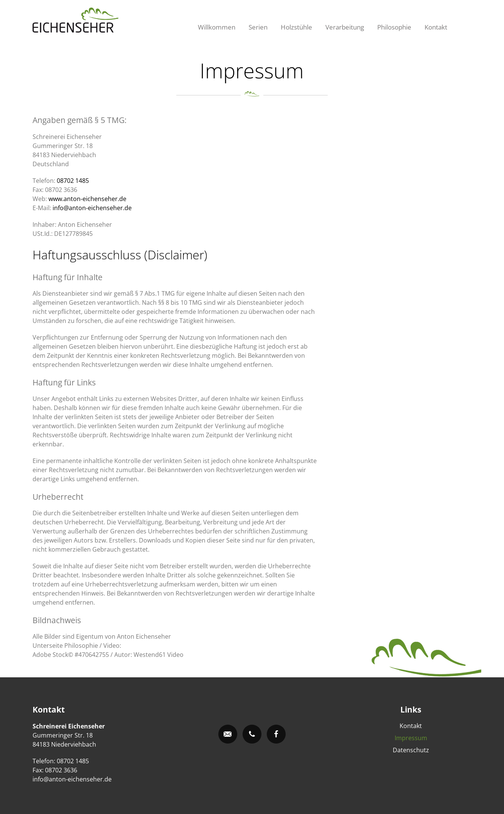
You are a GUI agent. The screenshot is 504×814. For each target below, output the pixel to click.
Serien (258, 27)
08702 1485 (73, 181)
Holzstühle (296, 27)
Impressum (411, 738)
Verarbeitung (345, 27)
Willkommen (217, 27)
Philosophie (394, 27)
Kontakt (436, 27)
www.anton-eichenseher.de (87, 199)
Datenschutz (411, 750)
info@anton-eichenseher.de (92, 208)
